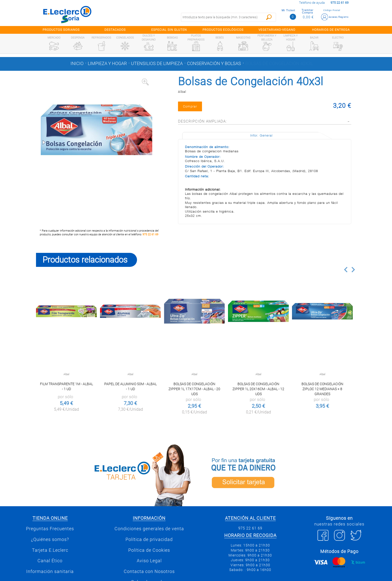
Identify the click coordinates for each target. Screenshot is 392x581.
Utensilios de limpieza (157, 64)
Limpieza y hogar (107, 64)
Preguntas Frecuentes (50, 529)
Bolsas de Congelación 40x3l (279, 64)
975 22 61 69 (150, 234)
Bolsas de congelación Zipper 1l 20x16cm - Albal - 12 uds (258, 389)
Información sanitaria (50, 571)
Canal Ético (50, 561)
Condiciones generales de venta (149, 529)
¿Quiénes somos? (50, 539)
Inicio (77, 64)
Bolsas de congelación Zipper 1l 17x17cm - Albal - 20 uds (194, 389)
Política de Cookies (149, 550)
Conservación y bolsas (214, 64)
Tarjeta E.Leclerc (50, 550)
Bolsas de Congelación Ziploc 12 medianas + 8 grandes (322, 389)
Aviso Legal (149, 561)
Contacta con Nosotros (149, 571)
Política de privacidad (149, 539)
